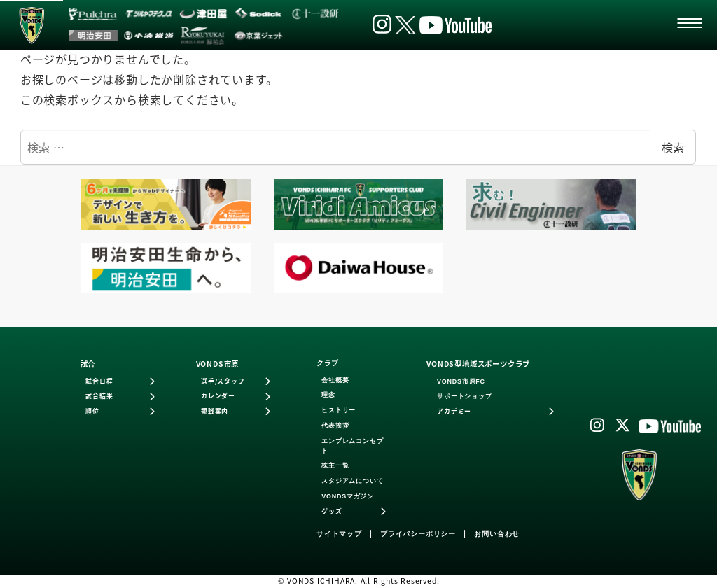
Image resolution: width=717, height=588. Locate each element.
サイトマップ (339, 534)
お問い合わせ (497, 534)
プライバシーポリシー (418, 534)
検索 (673, 147)
